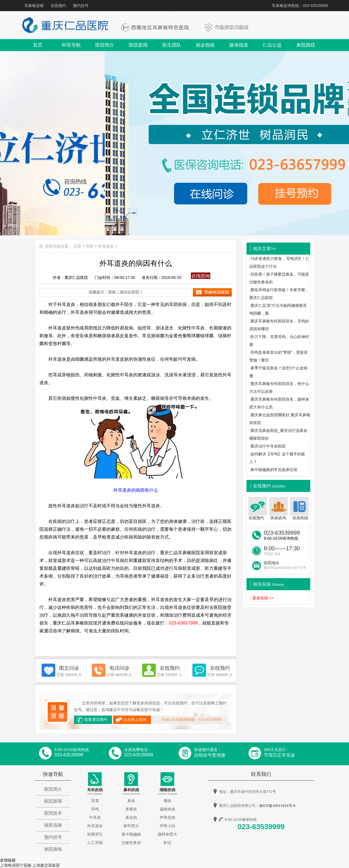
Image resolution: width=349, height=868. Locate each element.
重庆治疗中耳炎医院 (268, 446)
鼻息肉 (131, 817)
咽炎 (168, 801)
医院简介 (105, 45)
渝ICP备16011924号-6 (277, 806)
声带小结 (168, 826)
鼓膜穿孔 (95, 834)
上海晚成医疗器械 (16, 865)
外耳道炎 (106, 246)
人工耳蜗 (95, 843)
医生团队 (172, 45)
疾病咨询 (279, 509)
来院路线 (306, 45)
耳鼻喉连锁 (34, 6)
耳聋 (95, 801)
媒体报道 (239, 45)
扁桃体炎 (168, 809)
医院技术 (53, 813)
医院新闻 (138, 45)
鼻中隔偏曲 (131, 834)
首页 (38, 45)
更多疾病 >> (263, 598)
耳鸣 (95, 809)
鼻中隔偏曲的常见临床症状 (274, 470)
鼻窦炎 (131, 809)
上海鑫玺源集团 (46, 865)
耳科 (90, 246)
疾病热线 (300, 509)
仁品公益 (272, 45)
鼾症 (168, 843)
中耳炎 (95, 817)
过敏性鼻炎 (131, 843)
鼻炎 (131, 801)
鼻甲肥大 (131, 826)
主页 (77, 246)
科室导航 (71, 45)
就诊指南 (205, 45)
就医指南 (53, 825)
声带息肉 (168, 817)
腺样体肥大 (168, 834)
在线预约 (58, 6)
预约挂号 (81, 6)
